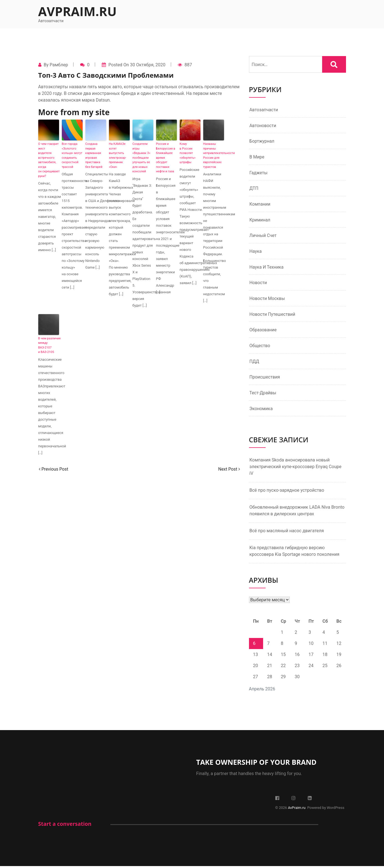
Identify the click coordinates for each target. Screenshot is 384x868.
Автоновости (263, 126)
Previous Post (54, 469)
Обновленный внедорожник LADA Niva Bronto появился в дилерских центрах (297, 512)
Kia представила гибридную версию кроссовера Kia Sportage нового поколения (294, 553)
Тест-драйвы (263, 394)
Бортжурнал (262, 141)
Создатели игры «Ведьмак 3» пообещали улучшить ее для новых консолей (142, 158)
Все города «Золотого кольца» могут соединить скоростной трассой (72, 155)
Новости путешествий (273, 315)
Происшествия (265, 379)
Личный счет (263, 236)
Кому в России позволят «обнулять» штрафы (188, 153)
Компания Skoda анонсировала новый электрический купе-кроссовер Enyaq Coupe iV (296, 469)
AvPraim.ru (77, 11)
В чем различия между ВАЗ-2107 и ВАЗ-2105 (49, 345)
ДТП (254, 189)
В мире (257, 157)
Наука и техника (267, 268)
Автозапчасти (264, 110)
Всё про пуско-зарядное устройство (287, 492)
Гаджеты (259, 173)
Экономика (261, 410)
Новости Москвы (268, 300)
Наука (256, 252)
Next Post (229, 469)
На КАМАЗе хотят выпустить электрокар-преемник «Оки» (118, 155)
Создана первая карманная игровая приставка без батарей (94, 155)
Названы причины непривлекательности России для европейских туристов (214, 155)
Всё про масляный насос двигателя (287, 533)
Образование (263, 331)
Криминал (260, 220)
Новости (258, 284)
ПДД (255, 363)
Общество (260, 347)
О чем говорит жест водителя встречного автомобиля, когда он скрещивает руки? (49, 160)
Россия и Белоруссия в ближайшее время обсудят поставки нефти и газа (166, 158)
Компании (260, 205)
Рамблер (59, 65)
